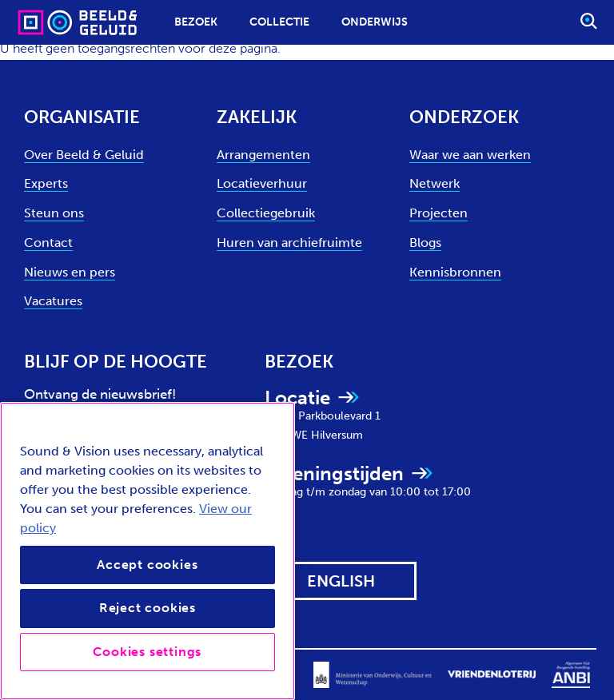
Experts (46, 183)
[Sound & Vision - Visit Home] (46, 22)
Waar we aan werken (470, 155)
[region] (148, 551)
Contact (48, 243)
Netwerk (435, 183)
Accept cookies (147, 565)
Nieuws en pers (70, 272)
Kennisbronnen (455, 272)
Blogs (425, 243)
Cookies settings (147, 652)
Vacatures (53, 301)
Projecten (439, 213)
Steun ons (54, 213)
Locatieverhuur (262, 183)
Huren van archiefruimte (289, 243)
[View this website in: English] (341, 581)
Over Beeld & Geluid (84, 155)
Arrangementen (263, 155)
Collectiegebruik (266, 213)
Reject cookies (148, 608)
